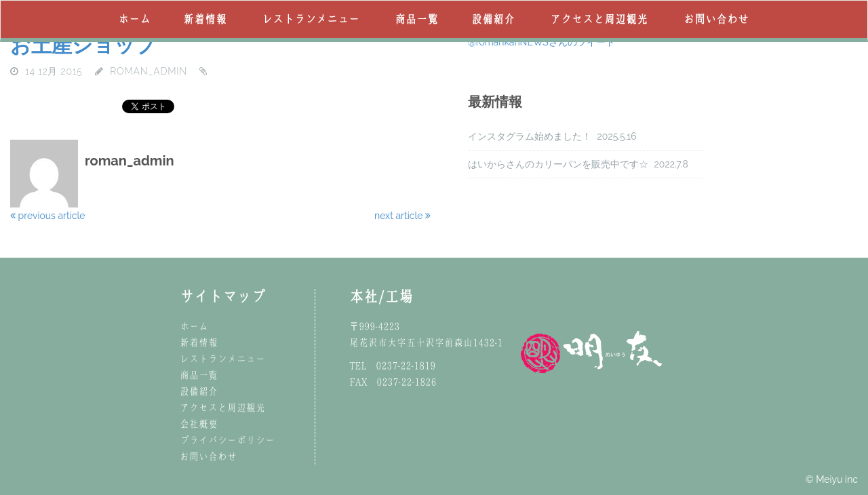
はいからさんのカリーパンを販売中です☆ (558, 164)
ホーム (134, 19)
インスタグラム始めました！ (530, 136)
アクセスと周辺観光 (599, 19)
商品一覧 (416, 19)
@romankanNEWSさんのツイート (541, 42)
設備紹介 (493, 19)
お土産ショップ (83, 45)
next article (402, 216)
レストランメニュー (311, 19)
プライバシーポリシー (227, 440)
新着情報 (205, 19)
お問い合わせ (716, 19)
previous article (47, 216)
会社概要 (199, 424)
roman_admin (149, 71)
